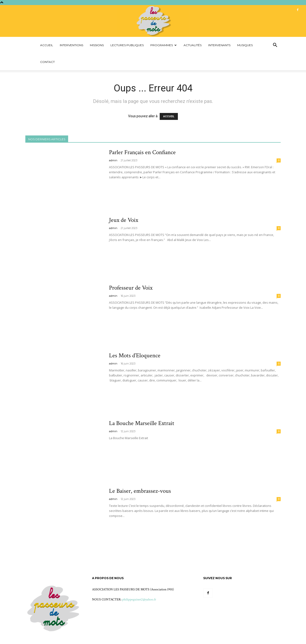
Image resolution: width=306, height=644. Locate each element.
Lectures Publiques (127, 45)
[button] (275, 46)
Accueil (47, 45)
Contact (47, 62)
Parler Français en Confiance (142, 152)
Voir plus (119, 186)
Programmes (164, 45)
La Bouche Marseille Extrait (142, 423)
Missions (97, 45)
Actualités (193, 45)
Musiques (245, 45)
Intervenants (219, 45)
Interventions (71, 45)
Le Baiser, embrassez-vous (140, 491)
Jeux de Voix (124, 220)
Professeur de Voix (131, 288)
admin (113, 160)
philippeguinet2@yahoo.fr (139, 599)
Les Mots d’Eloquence (135, 356)
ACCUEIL (169, 116)
